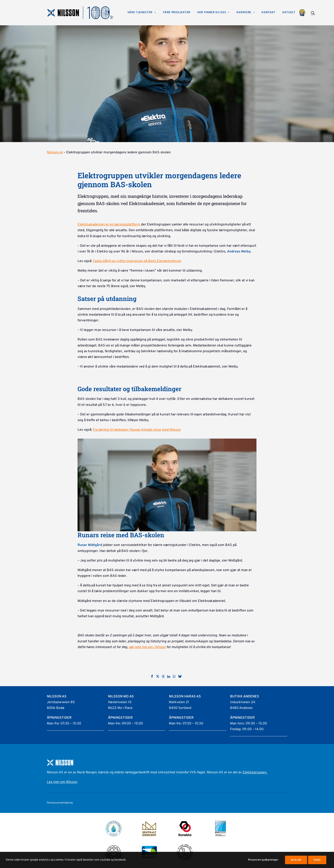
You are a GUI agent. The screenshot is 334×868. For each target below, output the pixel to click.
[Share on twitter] (158, 676)
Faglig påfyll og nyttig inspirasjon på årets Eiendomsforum (137, 261)
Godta (317, 860)
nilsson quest (302, 13)
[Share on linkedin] (169, 676)
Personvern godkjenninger (263, 860)
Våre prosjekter (177, 13)
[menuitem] (142, 13)
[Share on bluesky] (180, 676)
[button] (313, 13)
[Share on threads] (163, 676)
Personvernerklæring (60, 803)
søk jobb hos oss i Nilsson (147, 647)
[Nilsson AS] (80, 13)
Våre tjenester (142, 13)
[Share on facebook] (152, 676)
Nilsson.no (55, 153)
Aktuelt (289, 13)
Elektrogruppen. (255, 773)
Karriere (246, 13)
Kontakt (268, 13)
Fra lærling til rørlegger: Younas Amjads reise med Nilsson (137, 430)
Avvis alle (296, 860)
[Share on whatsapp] (174, 676)
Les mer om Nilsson (62, 782)
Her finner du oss (213, 13)
